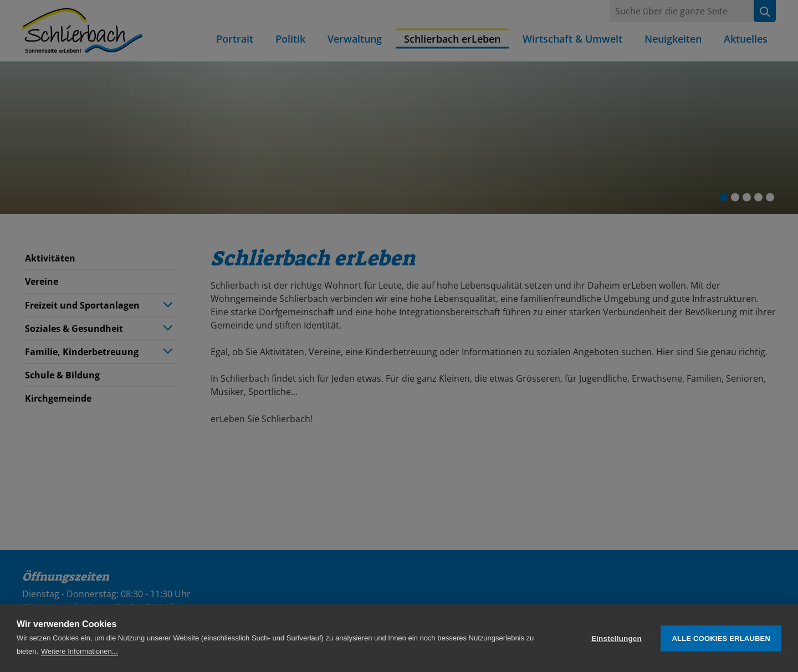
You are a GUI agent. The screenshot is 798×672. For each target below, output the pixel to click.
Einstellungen (617, 638)
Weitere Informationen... (80, 651)
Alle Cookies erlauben (721, 638)
